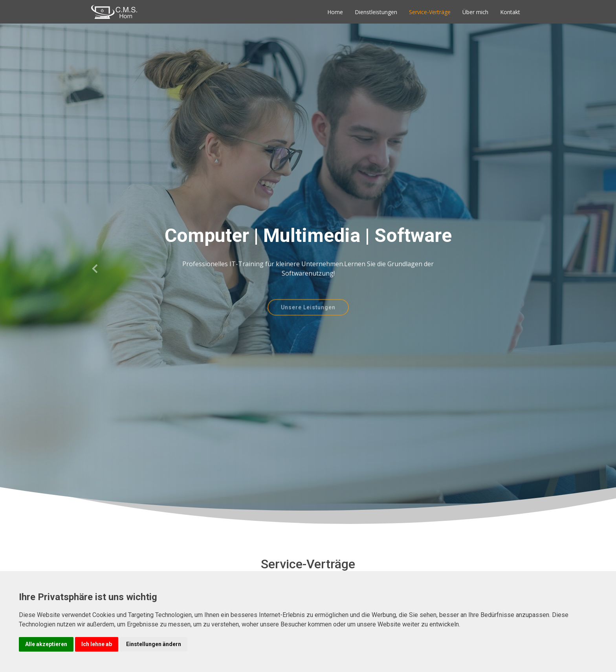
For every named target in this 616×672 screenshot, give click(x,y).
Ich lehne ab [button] (97, 644)
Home (335, 12)
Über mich (475, 12)
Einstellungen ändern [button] (154, 644)
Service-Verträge (430, 12)
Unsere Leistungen (308, 314)
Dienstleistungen (376, 12)
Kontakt (510, 12)
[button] (95, 269)
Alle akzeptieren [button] (46, 644)
